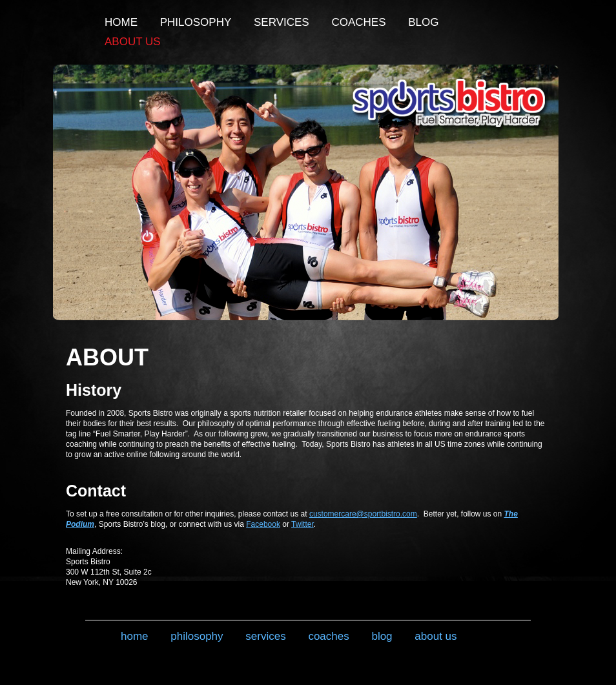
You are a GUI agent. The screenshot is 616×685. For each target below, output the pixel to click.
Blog (423, 22)
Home (121, 22)
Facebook (263, 524)
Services (282, 22)
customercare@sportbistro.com (363, 514)
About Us (133, 42)
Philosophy (196, 22)
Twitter (303, 524)
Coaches (358, 22)
